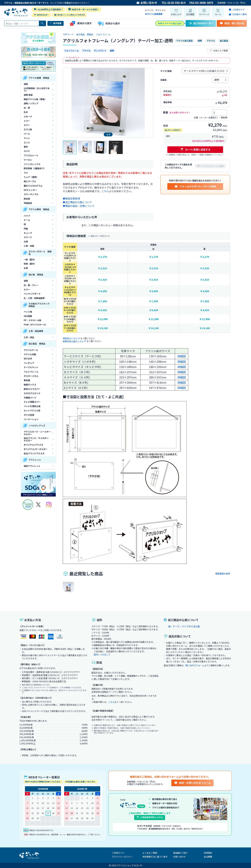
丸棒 (26, 241)
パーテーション (31, 419)
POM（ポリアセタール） (36, 324)
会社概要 (208, 857)
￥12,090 (102, 319)
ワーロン (28, 160)
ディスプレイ (100, 50)
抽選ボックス (30, 384)
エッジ (27, 142)
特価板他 (28, 203)
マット (27, 138)
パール (27, 134)
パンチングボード (32, 294)
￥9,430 (102, 310)
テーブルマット (31, 367)
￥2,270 (102, 257)
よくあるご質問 (150, 853)
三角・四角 (29, 246)
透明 (26, 84)
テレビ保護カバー (32, 402)
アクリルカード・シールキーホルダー (37, 433)
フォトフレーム (31, 372)
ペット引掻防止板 (32, 406)
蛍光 (26, 147)
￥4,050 (102, 291)
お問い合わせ (147, 3)
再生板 (27, 199)
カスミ (27, 151)
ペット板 (28, 312)
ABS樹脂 (28, 316)
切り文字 (28, 358)
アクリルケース (31, 350)
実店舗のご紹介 (180, 853)
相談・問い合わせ (232, 23)
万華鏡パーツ (30, 398)
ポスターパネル (31, 376)
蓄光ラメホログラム (33, 186)
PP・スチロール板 (32, 320)
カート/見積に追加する (195, 149)
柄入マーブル (30, 181)
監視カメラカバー (32, 389)
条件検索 (56, 23)
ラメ (26, 173)
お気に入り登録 (219, 51)
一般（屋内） (30, 259)
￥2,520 (102, 268)
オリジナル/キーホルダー (36, 449)
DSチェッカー (30, 190)
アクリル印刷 (30, 354)
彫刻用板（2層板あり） (35, 168)
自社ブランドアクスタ (34, 453)
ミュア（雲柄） (31, 177)
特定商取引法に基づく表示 (155, 857)
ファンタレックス (32, 164)
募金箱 (27, 380)
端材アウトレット (32, 466)
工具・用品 (29, 337)
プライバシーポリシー (122, 857)
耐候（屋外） (30, 264)
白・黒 (27, 108)
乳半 (26, 112)
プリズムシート (31, 155)
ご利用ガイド (118, 853)
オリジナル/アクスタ (33, 445)
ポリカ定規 (29, 415)
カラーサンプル (31, 194)
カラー (27, 125)
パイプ (27, 216)
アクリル (86, 50)
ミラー (27, 121)
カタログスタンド (32, 393)
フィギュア (29, 363)
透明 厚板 (28, 95)
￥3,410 (102, 280)
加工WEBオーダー (201, 23)
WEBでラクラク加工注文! (170, 23)
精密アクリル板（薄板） (35, 99)
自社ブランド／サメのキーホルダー (36, 439)
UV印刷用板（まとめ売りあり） (37, 89)
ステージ (28, 237)
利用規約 (208, 853)
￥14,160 (102, 328)
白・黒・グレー (31, 285)
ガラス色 (28, 129)
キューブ (28, 233)
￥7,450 (102, 301)
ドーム (27, 220)
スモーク (28, 116)
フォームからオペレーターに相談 (195, 186)
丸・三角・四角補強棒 (34, 298)
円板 (26, 229)
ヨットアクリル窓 (32, 410)
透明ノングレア (31, 103)
